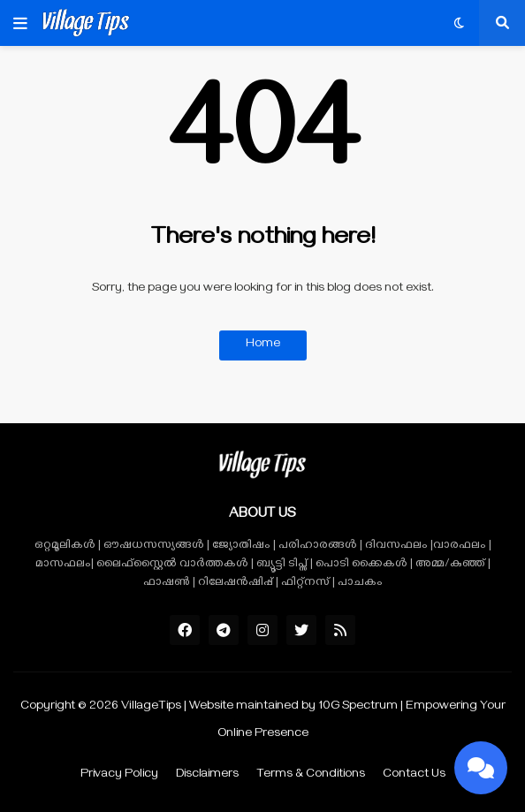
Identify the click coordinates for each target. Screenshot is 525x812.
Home (263, 345)
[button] (20, 23)
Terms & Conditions (311, 775)
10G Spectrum (358, 707)
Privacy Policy (119, 775)
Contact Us (414, 775)
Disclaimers (207, 775)
